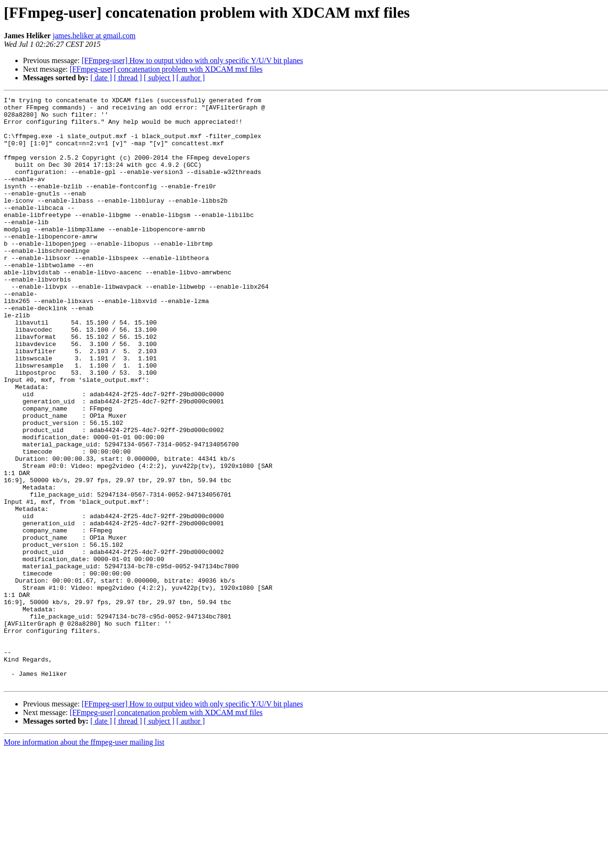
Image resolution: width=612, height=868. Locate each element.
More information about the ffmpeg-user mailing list (84, 860)
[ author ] (191, 78)
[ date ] (101, 78)
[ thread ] (128, 78)
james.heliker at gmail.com (94, 36)
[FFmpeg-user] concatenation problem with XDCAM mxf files (166, 69)
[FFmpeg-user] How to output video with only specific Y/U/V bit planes (192, 60)
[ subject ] (159, 78)
